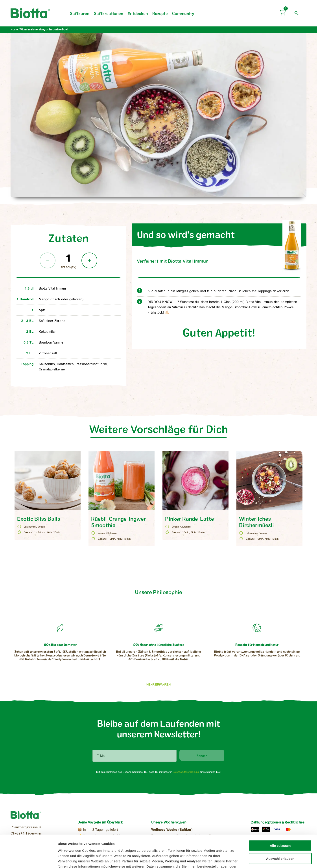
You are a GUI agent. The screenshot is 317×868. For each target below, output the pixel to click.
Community (183, 13)
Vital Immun (173, 261)
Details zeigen (233, 859)
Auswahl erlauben (280, 828)
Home (14, 30)
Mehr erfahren (158, 684)
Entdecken (138, 13)
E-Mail (101, 756)
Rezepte (160, 13)
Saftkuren (80, 13)
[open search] (297, 13)
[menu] (304, 13)
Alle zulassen (280, 815)
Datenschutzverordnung (186, 772)
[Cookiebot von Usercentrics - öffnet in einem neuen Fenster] (29, 859)
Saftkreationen (109, 13)
